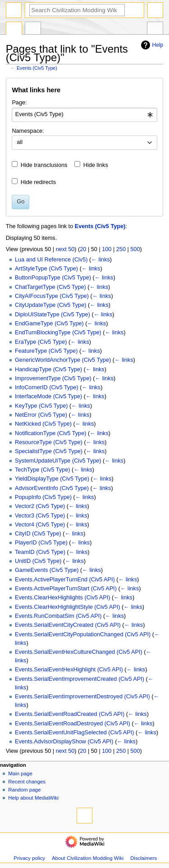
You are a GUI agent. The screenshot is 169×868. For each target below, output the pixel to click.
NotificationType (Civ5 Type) (50, 433)
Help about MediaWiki (33, 798)
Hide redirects (38, 182)
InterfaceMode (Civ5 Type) (48, 396)
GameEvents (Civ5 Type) (47, 570)
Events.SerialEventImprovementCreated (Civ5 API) (80, 679)
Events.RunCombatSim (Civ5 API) (58, 616)
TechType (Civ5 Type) (42, 470)
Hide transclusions (44, 165)
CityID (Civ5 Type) (38, 534)
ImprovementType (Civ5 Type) (53, 378)
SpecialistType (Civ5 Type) (49, 451)
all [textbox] (20, 142)
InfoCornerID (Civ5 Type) (47, 387)
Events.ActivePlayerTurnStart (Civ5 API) (66, 589)
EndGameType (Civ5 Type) (49, 324)
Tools (155, 29)
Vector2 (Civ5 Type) (40, 506)
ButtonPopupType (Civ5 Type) (53, 278)
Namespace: (28, 131)
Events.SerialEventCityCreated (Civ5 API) (68, 625)
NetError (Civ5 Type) (41, 415)
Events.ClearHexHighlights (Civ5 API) (63, 598)
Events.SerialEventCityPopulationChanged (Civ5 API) (83, 634)
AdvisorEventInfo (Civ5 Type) (52, 488)
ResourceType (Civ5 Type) (49, 442)
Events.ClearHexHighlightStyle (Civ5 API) (67, 607)
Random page (24, 790)
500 (135, 249)
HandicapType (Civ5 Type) (48, 369)
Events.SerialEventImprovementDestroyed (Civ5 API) (82, 697)
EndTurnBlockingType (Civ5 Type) (58, 333)
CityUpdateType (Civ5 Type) (50, 305)
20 (83, 249)
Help (151, 45)
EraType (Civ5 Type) (41, 342)
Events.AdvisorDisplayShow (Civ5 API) (64, 742)
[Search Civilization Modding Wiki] (77, 10)
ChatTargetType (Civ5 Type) (50, 287)
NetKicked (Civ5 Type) (43, 424)
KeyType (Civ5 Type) (41, 406)
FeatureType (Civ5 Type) (46, 351)
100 (107, 249)
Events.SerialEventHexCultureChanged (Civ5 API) (79, 652)
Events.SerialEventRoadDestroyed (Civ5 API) (73, 724)
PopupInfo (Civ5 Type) (43, 497)
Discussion (33, 29)
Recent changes (27, 782)
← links (100, 260)
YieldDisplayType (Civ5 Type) (52, 479)
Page (14, 29)
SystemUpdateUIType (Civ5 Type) (58, 461)
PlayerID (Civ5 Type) (41, 543)
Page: (19, 103)
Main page (20, 774)
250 (121, 249)
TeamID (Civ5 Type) (40, 552)
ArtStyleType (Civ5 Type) (46, 269)
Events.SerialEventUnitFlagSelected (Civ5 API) (74, 733)
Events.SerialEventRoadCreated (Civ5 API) (70, 714)
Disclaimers (144, 858)
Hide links (96, 165)
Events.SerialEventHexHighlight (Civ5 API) (69, 670)
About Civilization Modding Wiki (88, 858)
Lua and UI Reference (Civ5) (51, 260)
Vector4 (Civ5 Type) (40, 525)
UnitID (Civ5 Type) (38, 561)
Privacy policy (29, 858)
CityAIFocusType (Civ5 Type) (52, 296)
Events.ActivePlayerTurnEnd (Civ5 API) (65, 580)
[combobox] (84, 115)
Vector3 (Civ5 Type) (40, 516)
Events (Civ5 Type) (37, 68)
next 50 (65, 249)
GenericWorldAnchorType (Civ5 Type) (63, 360)
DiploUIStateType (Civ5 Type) (53, 315)
